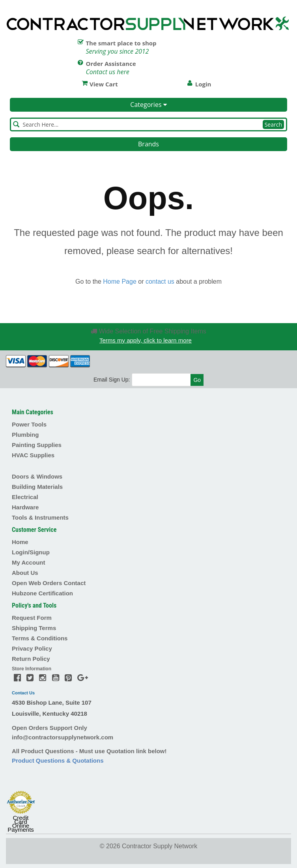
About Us (25, 573)
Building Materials (37, 487)
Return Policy (31, 659)
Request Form (32, 618)
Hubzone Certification (42, 593)
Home (20, 542)
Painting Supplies (37, 445)
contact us (160, 282)
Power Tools (29, 424)
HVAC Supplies (33, 455)
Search (273, 124)
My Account (28, 562)
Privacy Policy (32, 648)
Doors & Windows (37, 476)
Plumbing (25, 435)
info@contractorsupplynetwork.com (63, 737)
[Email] (161, 380)
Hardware (25, 507)
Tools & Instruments (40, 517)
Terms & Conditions (40, 638)
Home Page (120, 282)
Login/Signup (31, 552)
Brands (148, 144)
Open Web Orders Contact (49, 583)
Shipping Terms (34, 628)
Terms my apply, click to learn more (146, 340)
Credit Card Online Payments (21, 824)
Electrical (25, 497)
